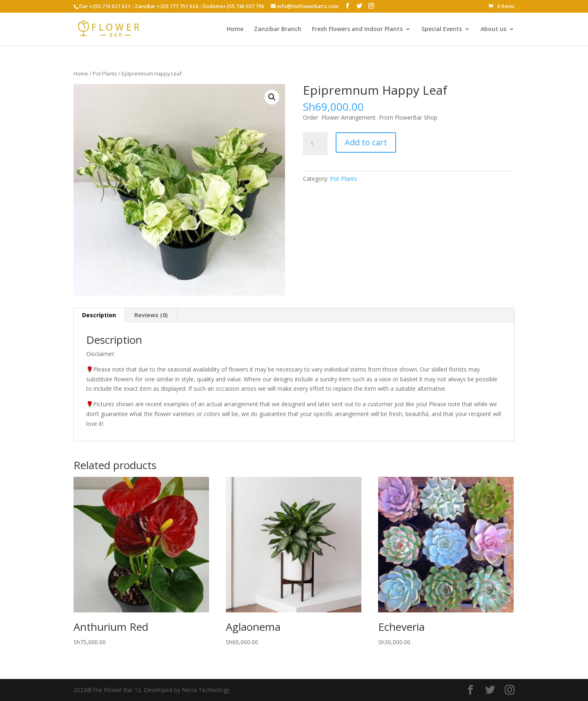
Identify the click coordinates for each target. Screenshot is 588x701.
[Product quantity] (315, 144)
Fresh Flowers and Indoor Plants (357, 29)
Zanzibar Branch (278, 29)
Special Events (442, 29)
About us (493, 29)
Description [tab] (99, 315)
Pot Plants (105, 73)
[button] (272, 97)
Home (235, 29)
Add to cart (366, 142)
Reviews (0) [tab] (151, 315)
